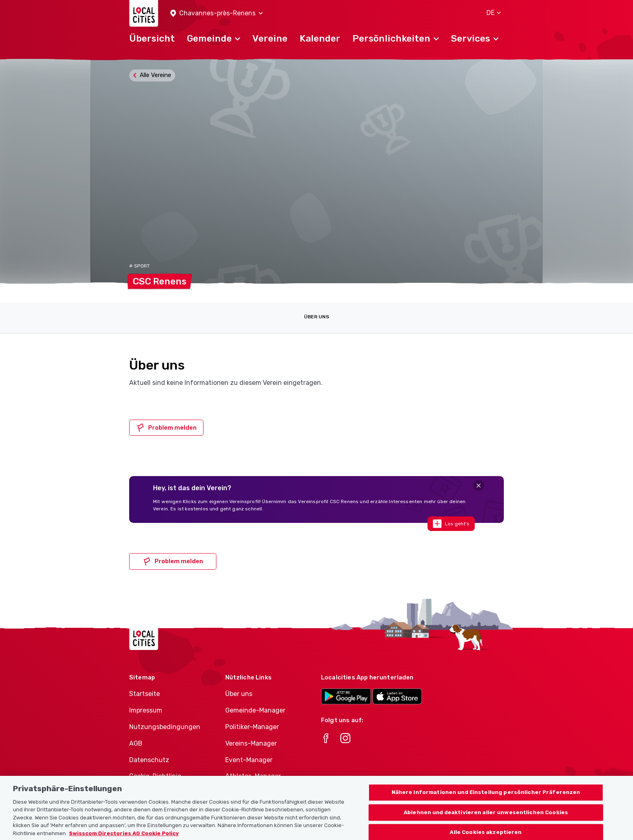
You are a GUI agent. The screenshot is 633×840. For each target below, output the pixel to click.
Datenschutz (149, 760)
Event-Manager (249, 760)
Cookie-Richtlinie (155, 776)
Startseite (145, 694)
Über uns (316, 317)
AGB (136, 743)
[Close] (479, 486)
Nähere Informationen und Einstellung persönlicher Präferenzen (486, 801)
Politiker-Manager (252, 727)
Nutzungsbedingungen (165, 727)
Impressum (146, 710)
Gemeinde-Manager (255, 710)
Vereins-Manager (251, 743)
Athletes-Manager (253, 776)
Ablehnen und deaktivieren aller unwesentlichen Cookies (486, 821)
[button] (217, 14)
